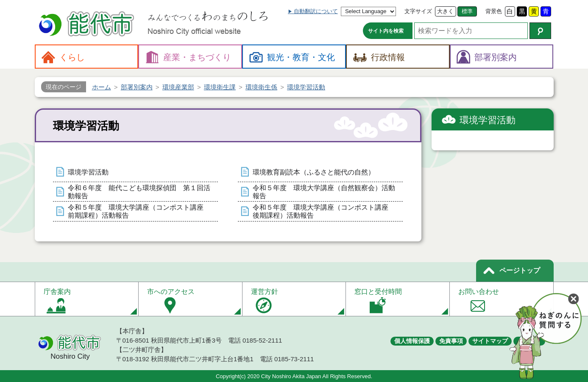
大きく (445, 11)
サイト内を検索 (386, 31)
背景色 (494, 11)
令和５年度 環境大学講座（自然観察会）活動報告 (324, 192)
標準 (467, 11)
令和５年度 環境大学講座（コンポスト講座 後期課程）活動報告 (324, 211)
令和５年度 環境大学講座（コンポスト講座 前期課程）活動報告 (139, 211)
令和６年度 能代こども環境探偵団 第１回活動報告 (139, 192)
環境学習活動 (88, 172)
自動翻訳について (316, 11)
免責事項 (451, 341)
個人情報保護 (412, 341)
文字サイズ (418, 11)
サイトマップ (490, 341)
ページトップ (520, 270)
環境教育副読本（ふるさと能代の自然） (314, 172)
